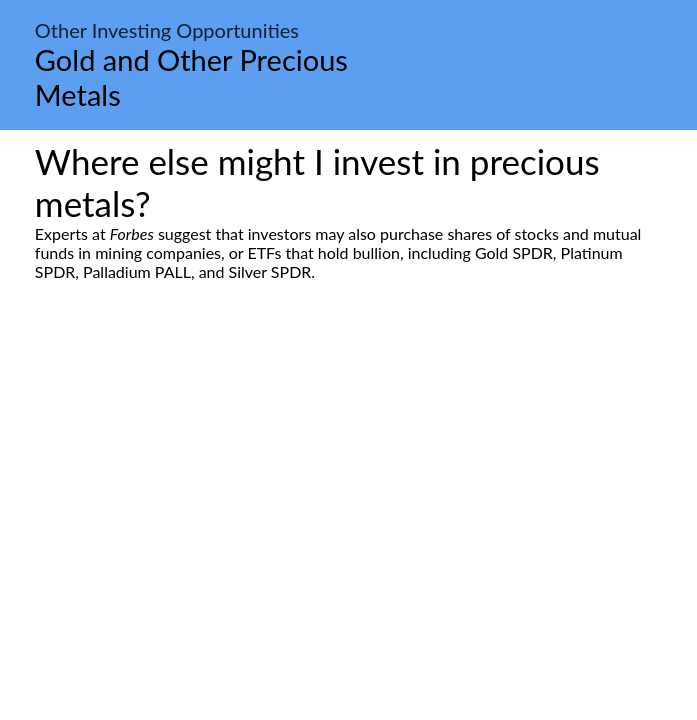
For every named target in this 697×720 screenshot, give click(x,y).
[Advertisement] (348, 469)
